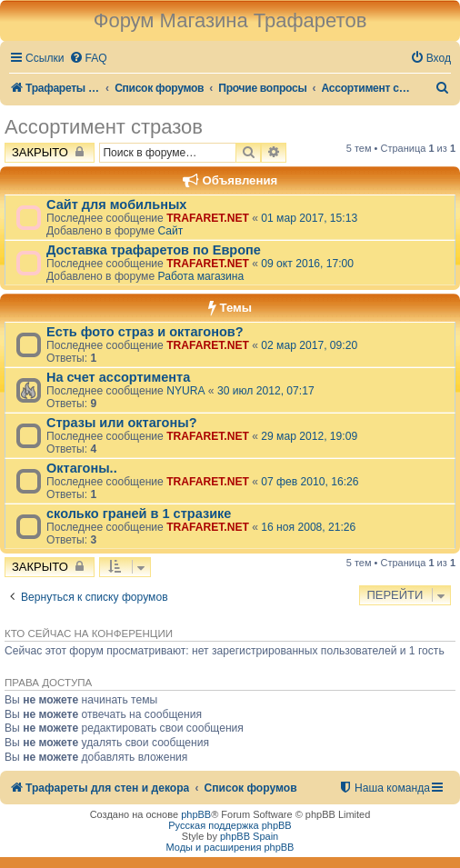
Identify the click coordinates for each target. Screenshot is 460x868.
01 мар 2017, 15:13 (309, 218)
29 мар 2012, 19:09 (309, 436)
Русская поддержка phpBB (230, 825)
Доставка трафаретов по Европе (154, 250)
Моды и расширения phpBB (230, 847)
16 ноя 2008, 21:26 (308, 527)
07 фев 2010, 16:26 (310, 482)
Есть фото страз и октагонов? (145, 332)
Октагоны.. (82, 468)
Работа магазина (200, 276)
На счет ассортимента (118, 377)
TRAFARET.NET (208, 218)
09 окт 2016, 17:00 (307, 264)
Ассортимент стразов (104, 127)
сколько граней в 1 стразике (139, 514)
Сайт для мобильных (116, 205)
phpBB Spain (249, 836)
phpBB (196, 814)
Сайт (170, 231)
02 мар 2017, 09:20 (309, 345)
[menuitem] (88, 59)
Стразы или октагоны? (122, 423)
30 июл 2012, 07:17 (266, 391)
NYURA (185, 391)
